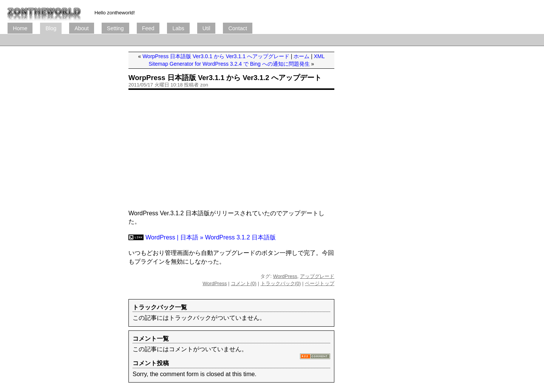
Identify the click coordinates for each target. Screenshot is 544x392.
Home (20, 28)
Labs (178, 28)
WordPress (285, 276)
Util (206, 28)
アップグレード (317, 276)
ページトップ (320, 283)
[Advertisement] (145, 40)
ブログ (44, 11)
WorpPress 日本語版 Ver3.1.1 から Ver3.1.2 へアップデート (225, 78)
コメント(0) (244, 283)
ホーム (301, 56)
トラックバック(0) (281, 283)
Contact (238, 28)
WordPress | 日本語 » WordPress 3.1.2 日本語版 (211, 237)
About (82, 28)
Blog (51, 28)
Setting (115, 28)
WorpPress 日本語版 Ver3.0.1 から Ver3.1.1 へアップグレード (216, 56)
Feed (148, 28)
